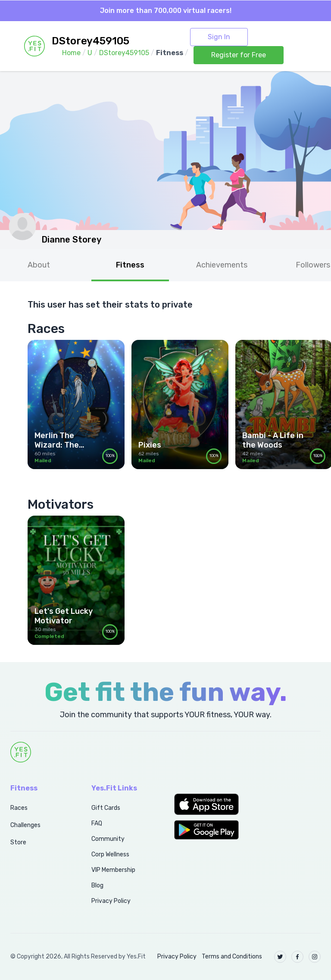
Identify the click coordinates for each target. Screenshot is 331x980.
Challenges (25, 825)
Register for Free (239, 55)
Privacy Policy (111, 901)
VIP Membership (113, 870)
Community (108, 839)
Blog (97, 885)
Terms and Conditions (232, 957)
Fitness (130, 265)
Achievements (222, 265)
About (39, 265)
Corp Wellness (110, 854)
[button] (207, 804)
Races (19, 808)
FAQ (97, 823)
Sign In (219, 37)
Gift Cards (106, 808)
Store (18, 842)
